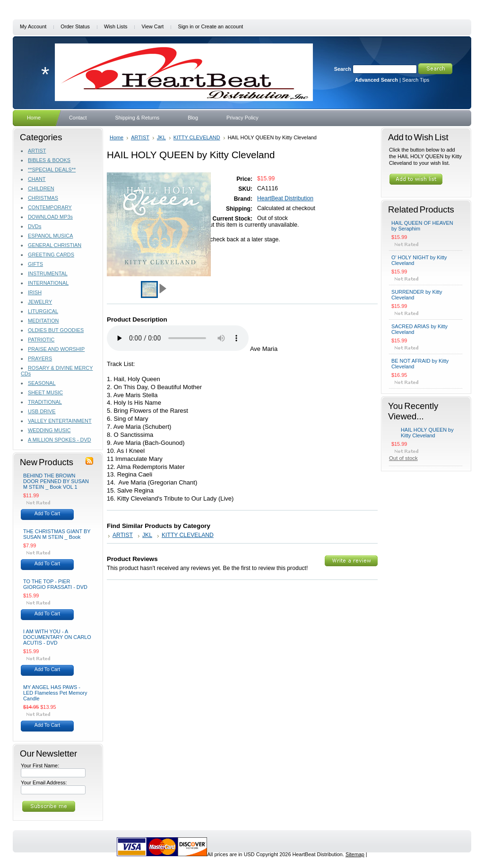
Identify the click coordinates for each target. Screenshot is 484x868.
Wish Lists (116, 26)
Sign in (186, 26)
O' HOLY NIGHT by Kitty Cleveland (419, 260)
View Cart (152, 26)
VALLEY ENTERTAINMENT (60, 421)
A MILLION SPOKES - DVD (60, 440)
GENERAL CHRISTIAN (55, 245)
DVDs (35, 226)
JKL (161, 137)
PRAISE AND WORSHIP (56, 349)
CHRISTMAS (43, 198)
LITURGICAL (43, 311)
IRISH (35, 292)
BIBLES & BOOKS (49, 160)
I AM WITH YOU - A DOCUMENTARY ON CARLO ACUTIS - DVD (57, 637)
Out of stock (403, 458)
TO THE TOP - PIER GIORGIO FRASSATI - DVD (55, 584)
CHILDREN (41, 188)
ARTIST (37, 151)
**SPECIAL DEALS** (52, 170)
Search (343, 69)
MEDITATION (43, 321)
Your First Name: (40, 766)
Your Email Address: (44, 783)
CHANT (37, 179)
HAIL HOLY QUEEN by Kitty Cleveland (427, 433)
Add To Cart (47, 514)
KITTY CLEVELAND (197, 137)
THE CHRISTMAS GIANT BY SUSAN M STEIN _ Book (57, 534)
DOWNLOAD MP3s (50, 217)
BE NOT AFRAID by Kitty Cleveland (420, 364)
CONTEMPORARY (50, 207)
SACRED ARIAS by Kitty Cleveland (419, 329)
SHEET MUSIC (45, 392)
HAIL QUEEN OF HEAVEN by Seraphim (422, 226)
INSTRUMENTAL (48, 273)
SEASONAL (42, 383)
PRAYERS (40, 358)
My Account (33, 26)
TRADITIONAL (45, 402)
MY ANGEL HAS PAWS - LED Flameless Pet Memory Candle (55, 693)
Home (117, 137)
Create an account (222, 26)
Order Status (75, 26)
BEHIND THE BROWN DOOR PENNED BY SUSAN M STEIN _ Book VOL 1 (56, 481)
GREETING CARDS (51, 255)
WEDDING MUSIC (49, 430)
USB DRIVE (42, 411)
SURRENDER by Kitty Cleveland (417, 295)
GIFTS (35, 264)
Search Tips (416, 80)
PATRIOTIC (41, 340)
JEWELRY (40, 302)
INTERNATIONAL (48, 283)
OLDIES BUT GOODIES (56, 330)
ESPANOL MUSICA (50, 236)
